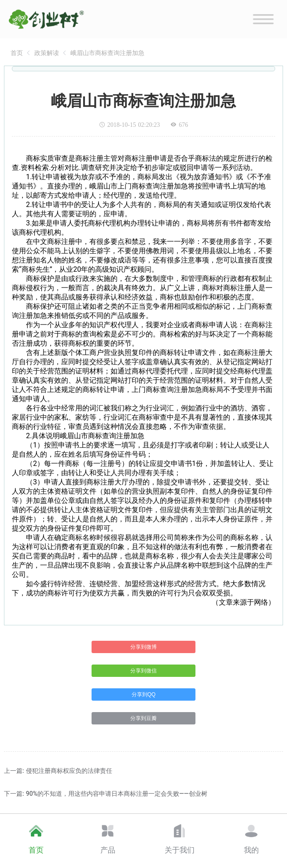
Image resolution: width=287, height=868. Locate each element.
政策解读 (47, 53)
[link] (17, 53)
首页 (17, 53)
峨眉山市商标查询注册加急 (107, 53)
